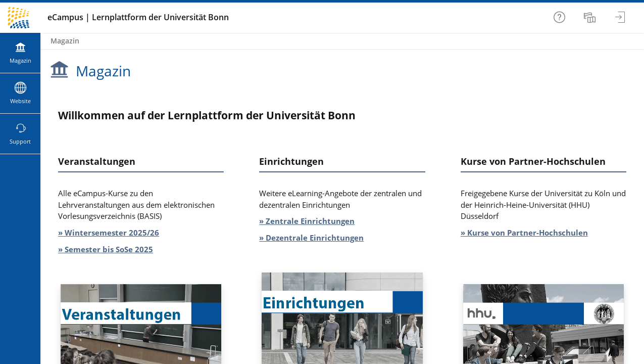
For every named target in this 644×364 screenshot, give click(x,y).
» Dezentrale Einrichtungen (311, 238)
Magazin (65, 41)
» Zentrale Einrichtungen (307, 221)
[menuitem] (591, 18)
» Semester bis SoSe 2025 (106, 249)
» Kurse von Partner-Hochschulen (524, 233)
